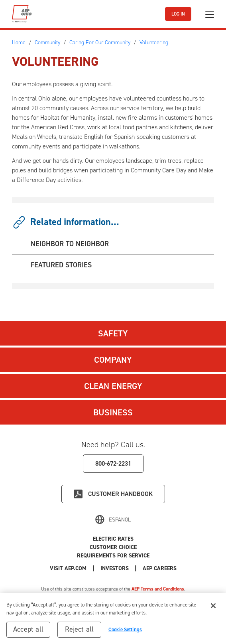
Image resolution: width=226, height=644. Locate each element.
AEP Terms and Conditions (158, 589)
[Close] (213, 606)
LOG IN (178, 14)
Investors (115, 568)
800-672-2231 (113, 463)
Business (113, 412)
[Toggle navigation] (210, 14)
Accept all (28, 629)
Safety (113, 333)
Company (113, 360)
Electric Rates (113, 539)
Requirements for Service (113, 556)
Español (120, 520)
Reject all (80, 629)
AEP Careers (160, 568)
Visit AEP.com (68, 568)
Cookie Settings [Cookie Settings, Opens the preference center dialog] (125, 629)
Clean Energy (113, 386)
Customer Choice (113, 547)
